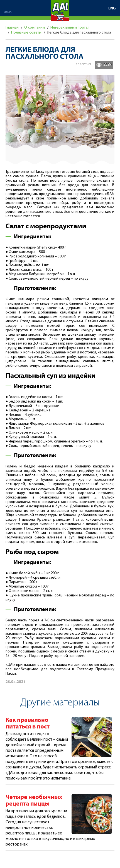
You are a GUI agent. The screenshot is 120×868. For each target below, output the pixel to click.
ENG (112, 8)
